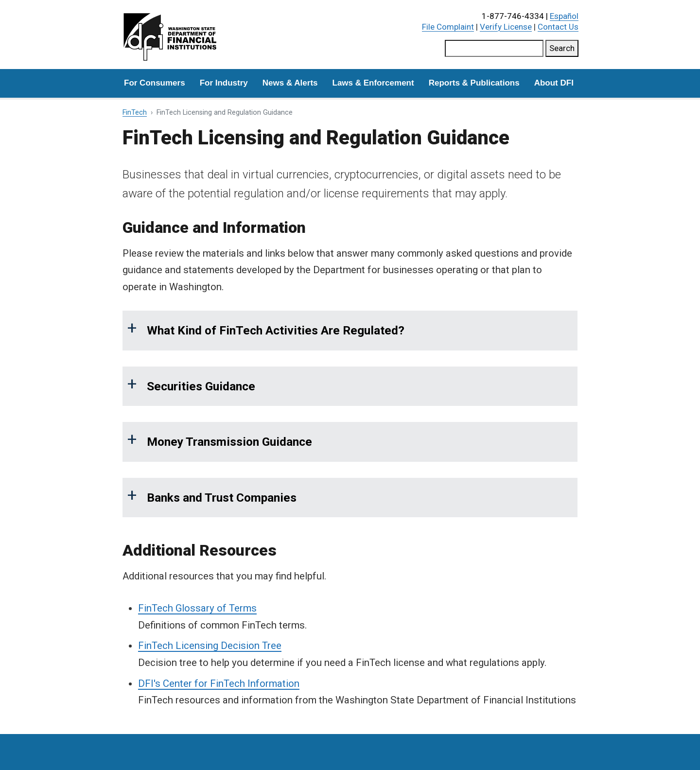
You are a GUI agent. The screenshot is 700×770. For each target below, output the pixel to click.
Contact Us (558, 27)
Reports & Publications (474, 83)
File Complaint (448, 27)
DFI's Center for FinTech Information (219, 683)
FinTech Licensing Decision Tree (210, 646)
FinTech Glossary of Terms (197, 608)
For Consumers (155, 83)
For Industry (224, 83)
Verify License (506, 27)
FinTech (135, 113)
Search (562, 48)
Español (564, 16)
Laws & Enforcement (373, 83)
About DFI (554, 83)
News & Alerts (290, 83)
